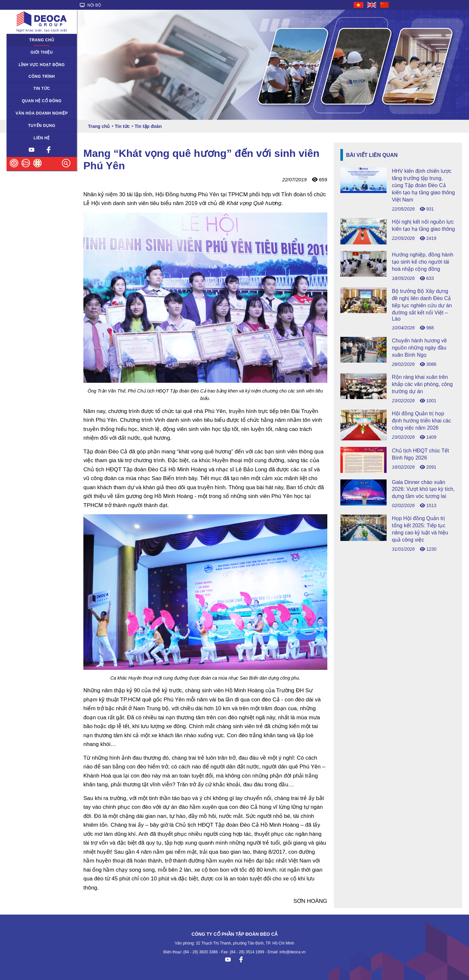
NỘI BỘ (90, 5)
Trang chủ (42, 40)
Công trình (42, 76)
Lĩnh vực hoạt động (42, 65)
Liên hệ (42, 138)
